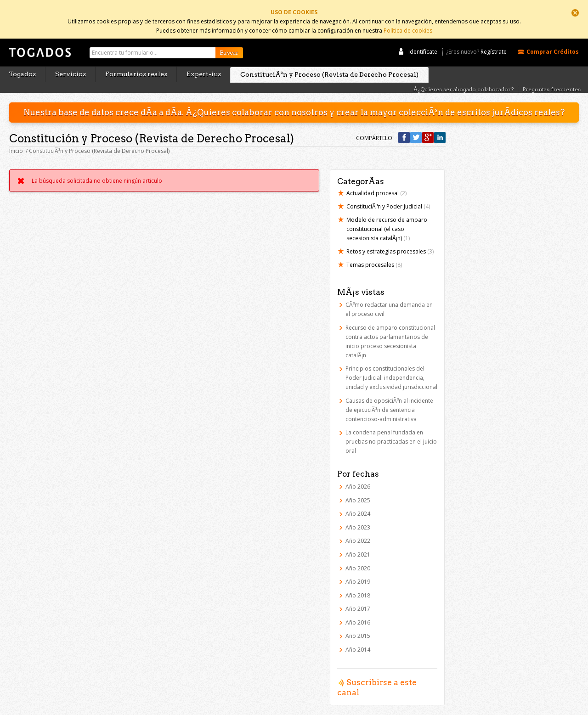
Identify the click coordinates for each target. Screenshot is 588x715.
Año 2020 (358, 559)
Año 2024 (358, 504)
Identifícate (423, 42)
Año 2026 (358, 477)
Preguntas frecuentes (551, 80)
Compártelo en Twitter (416, 128)
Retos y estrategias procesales (390, 242)
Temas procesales (374, 256)
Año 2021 (358, 545)
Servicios (71, 65)
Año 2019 (358, 572)
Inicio (16, 142)
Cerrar (575, 13)
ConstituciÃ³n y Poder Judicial (388, 197)
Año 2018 (358, 586)
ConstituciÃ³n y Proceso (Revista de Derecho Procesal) (329, 65)
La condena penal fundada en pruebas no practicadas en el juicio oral (391, 432)
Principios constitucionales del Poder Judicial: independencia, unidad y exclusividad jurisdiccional (391, 369)
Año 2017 (358, 600)
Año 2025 (358, 491)
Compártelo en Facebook (404, 128)
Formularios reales (136, 65)
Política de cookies (408, 29)
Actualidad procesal (376, 184)
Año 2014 (358, 640)
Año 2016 (358, 613)
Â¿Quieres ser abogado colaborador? (464, 80)
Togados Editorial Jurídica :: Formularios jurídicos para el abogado (39, 47)
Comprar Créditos (553, 42)
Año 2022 (358, 532)
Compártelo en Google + (428, 128)
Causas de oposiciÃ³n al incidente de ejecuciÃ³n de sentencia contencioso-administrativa (389, 400)
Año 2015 (358, 627)
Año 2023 (358, 518)
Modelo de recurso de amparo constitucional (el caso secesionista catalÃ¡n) (387, 220)
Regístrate (494, 43)
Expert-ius (204, 65)
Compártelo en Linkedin (440, 128)
